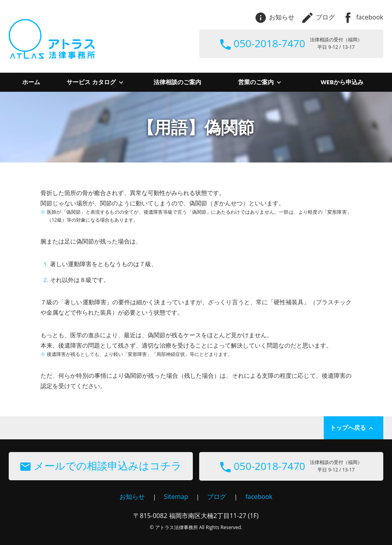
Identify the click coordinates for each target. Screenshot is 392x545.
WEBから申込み (342, 82)
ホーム (31, 82)
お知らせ (275, 17)
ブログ (319, 17)
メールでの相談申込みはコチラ (101, 466)
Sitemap (176, 497)
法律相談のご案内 (177, 82)
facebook (363, 17)
